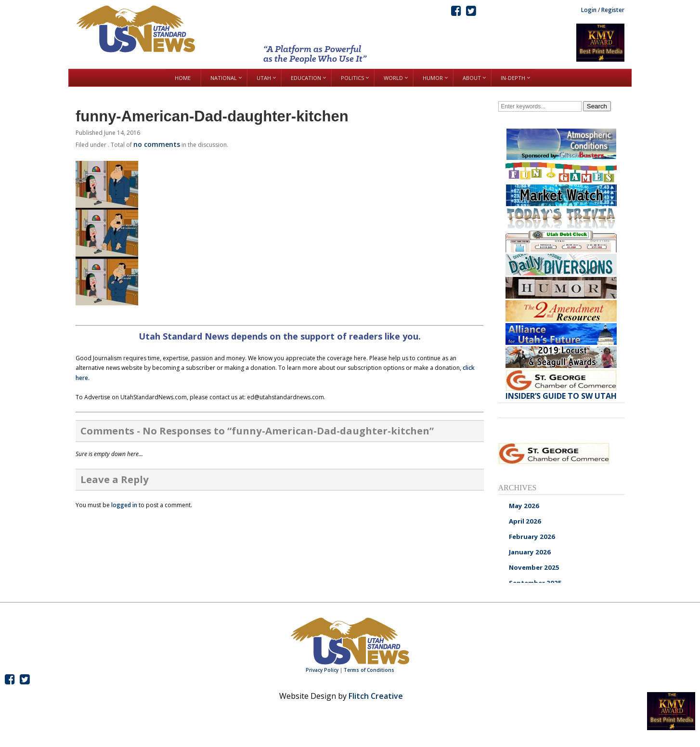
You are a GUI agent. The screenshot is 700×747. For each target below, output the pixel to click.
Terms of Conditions (369, 670)
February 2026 (532, 537)
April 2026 (525, 521)
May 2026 (524, 506)
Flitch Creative (376, 696)
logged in (124, 505)
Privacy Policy (322, 670)
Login (589, 10)
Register (613, 10)
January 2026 (530, 552)
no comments (157, 144)
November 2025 (534, 567)
